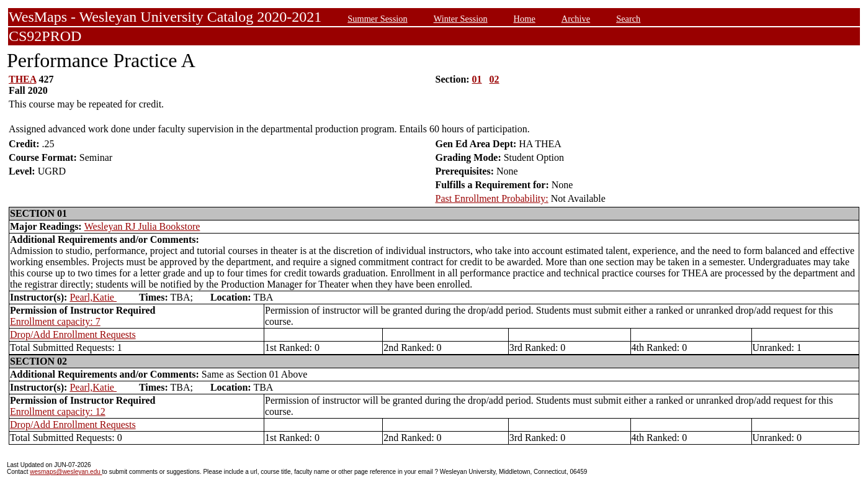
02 (494, 79)
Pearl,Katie (93, 297)
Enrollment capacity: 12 (58, 411)
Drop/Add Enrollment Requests (73, 334)
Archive (576, 19)
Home (525, 19)
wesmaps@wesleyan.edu (66, 472)
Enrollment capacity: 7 (55, 321)
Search (628, 19)
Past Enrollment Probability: (492, 198)
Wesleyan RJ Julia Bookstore (142, 226)
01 (477, 79)
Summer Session (377, 19)
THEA (22, 79)
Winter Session (461, 19)
